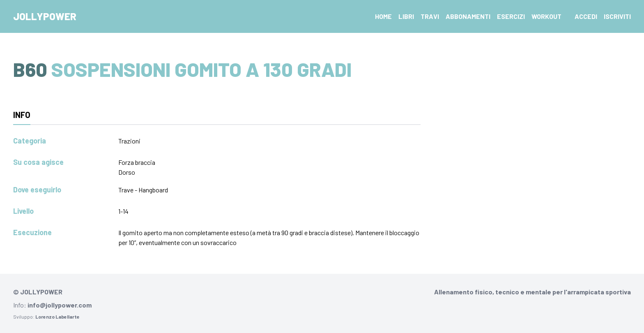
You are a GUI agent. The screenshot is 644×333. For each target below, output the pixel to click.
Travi (430, 16)
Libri (406, 16)
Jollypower (45, 16)
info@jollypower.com (60, 305)
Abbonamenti (468, 16)
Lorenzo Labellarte (57, 317)
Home (383, 16)
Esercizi (511, 16)
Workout (546, 16)
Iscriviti (617, 16)
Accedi (586, 16)
